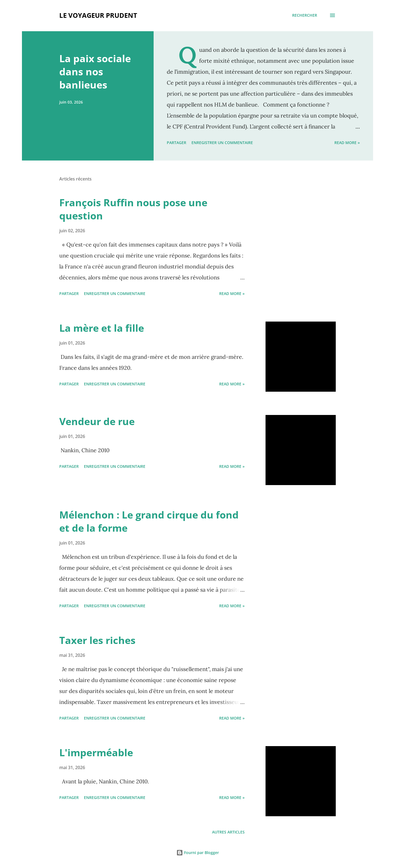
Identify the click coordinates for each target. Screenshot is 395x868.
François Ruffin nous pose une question (133, 209)
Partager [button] (177, 143)
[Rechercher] (305, 15)
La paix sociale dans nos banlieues (95, 72)
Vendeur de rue (97, 421)
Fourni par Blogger (198, 853)
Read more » (347, 143)
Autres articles (228, 832)
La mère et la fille (102, 328)
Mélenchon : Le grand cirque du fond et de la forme (149, 521)
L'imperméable (96, 753)
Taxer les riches (97, 640)
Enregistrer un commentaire (222, 143)
